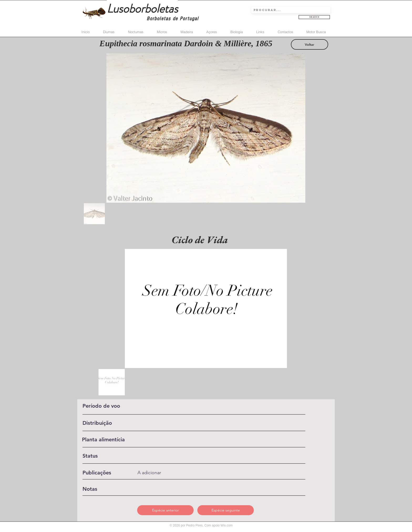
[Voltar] (310, 44)
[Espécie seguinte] (226, 510)
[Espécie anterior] (165, 510)
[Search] (314, 17)
